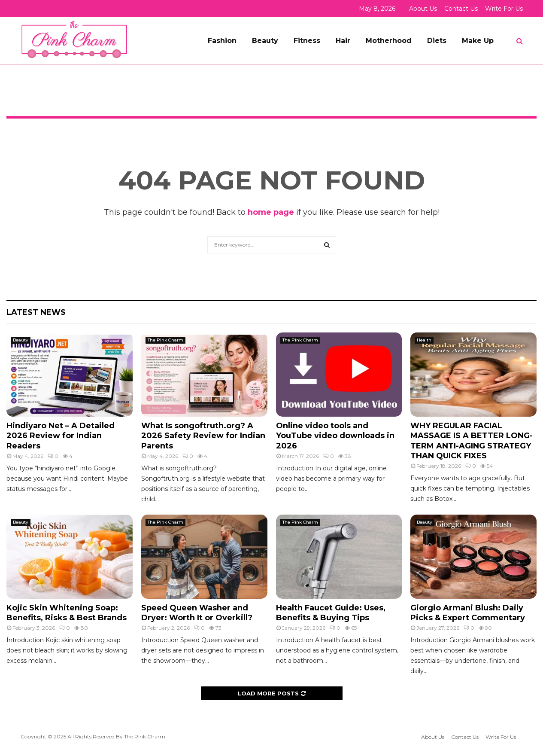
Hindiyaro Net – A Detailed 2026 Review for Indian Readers (61, 436)
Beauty (265, 41)
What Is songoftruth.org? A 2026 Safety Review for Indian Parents (203, 436)
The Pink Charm (165, 340)
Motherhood (389, 41)
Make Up (478, 41)
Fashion (222, 41)
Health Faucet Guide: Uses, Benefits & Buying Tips (331, 613)
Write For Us (504, 9)
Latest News (36, 312)
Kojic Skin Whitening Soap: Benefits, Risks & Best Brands (67, 613)
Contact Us (461, 9)
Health (424, 340)
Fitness (307, 41)
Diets (437, 41)
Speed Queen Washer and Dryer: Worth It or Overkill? (197, 613)
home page (271, 212)
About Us (423, 9)
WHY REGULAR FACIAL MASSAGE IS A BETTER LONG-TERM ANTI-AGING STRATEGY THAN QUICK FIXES (472, 441)
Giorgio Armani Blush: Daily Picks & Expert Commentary (468, 613)
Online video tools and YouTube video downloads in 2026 (335, 436)
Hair (343, 41)
